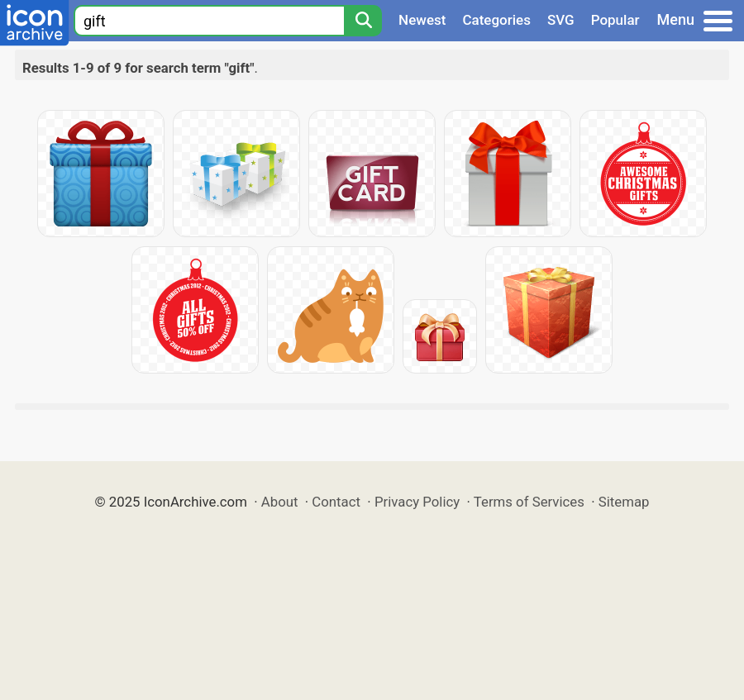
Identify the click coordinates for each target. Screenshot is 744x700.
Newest (422, 20)
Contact (336, 502)
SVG (561, 20)
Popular (615, 20)
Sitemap (624, 502)
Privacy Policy (417, 502)
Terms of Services (529, 502)
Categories (496, 20)
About (280, 502)
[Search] (363, 21)
